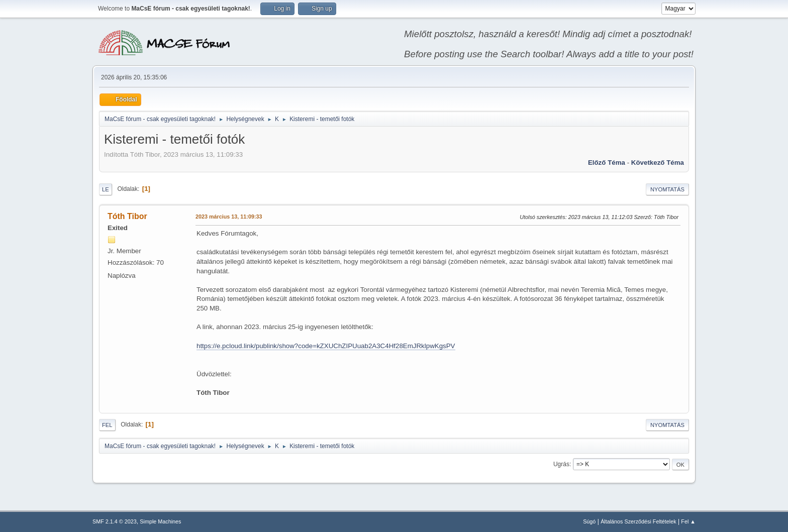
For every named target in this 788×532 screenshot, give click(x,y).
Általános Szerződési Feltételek (638, 521)
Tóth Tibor (127, 216)
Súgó (589, 521)
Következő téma (658, 163)
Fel (107, 425)
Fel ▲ (688, 521)
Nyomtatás (667, 189)
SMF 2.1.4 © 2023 (115, 521)
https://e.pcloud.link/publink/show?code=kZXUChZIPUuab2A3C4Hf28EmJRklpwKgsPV (326, 346)
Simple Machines (160, 521)
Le (106, 189)
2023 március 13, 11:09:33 (229, 217)
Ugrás (561, 464)
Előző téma (607, 163)
